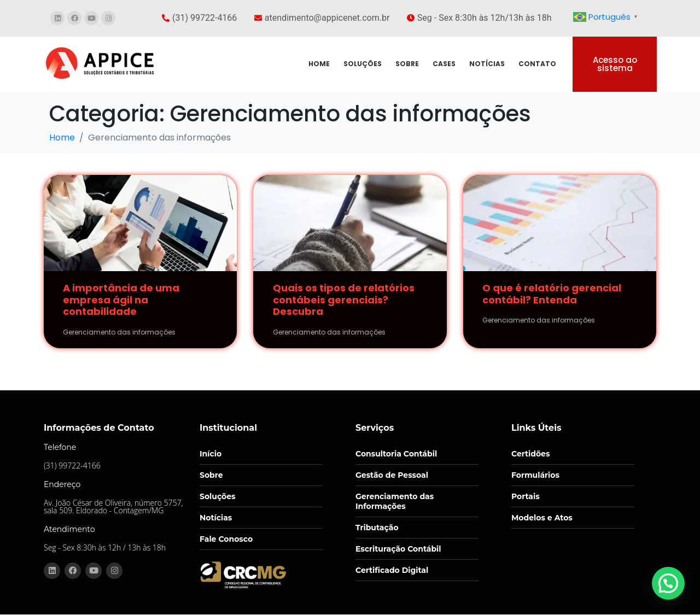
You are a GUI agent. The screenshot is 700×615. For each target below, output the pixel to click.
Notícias (216, 518)
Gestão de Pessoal (392, 475)
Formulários (535, 475)
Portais (526, 496)
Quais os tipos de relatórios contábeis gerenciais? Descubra (344, 300)
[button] (670, 588)
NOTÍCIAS (487, 64)
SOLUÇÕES (363, 64)
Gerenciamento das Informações (395, 501)
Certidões (530, 454)
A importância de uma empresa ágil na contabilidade (121, 300)
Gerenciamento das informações (119, 332)
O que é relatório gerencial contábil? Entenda (552, 294)
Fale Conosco (226, 539)
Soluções (218, 496)
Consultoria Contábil (396, 454)
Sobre (211, 475)
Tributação (377, 528)
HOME (319, 64)
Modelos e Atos (542, 518)
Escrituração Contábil (398, 549)
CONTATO (537, 64)
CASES (444, 64)
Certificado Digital (392, 570)
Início (211, 454)
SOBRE (407, 64)
